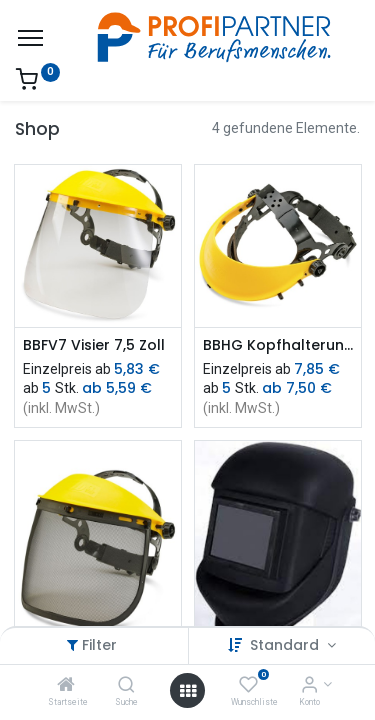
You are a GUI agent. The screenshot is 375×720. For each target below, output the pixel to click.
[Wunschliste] (248, 686)
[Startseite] (66, 686)
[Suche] (126, 686)
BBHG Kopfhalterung (278, 345)
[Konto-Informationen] (309, 686)
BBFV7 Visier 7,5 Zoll (94, 345)
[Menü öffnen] (188, 691)
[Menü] (30, 38)
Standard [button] (286, 645)
